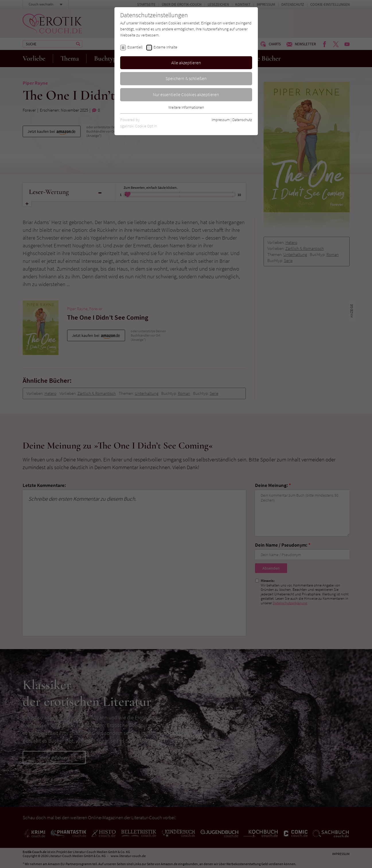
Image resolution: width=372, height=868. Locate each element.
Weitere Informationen (186, 107)
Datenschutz (242, 120)
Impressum (221, 120)
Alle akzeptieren (186, 63)
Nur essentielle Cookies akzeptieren (186, 94)
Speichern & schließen (186, 78)
